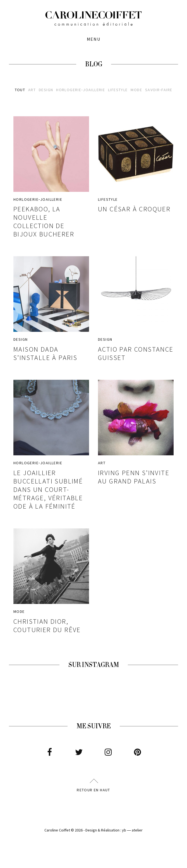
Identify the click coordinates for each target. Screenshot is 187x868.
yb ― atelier (132, 830)
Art (32, 90)
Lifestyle (118, 90)
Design (46, 90)
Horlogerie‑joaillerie (81, 90)
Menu (93, 39)
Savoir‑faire (159, 90)
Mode (136, 90)
